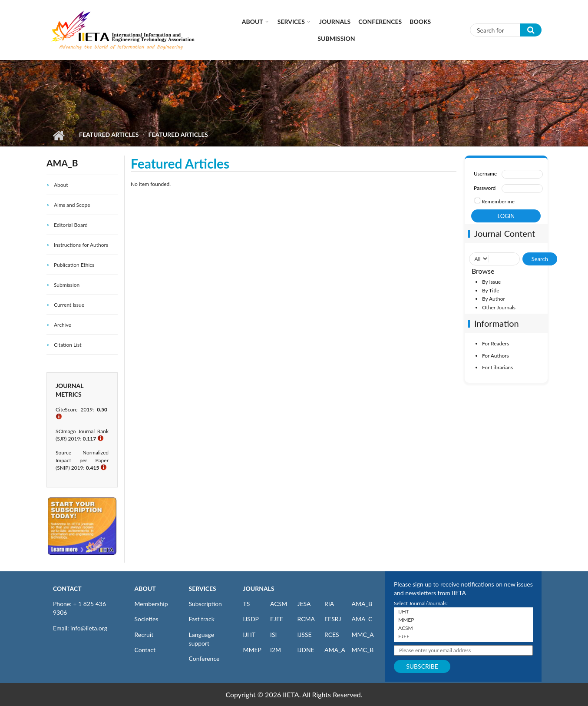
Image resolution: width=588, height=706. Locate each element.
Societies (147, 619)
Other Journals (499, 307)
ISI (273, 635)
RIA (329, 604)
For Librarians (497, 367)
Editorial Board (71, 225)
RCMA (306, 619)
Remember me (498, 201)
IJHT (249, 635)
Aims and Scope (72, 205)
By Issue (491, 282)
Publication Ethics (74, 265)
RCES (332, 635)
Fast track (202, 619)
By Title (491, 290)
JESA (304, 604)
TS (247, 604)
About (253, 22)
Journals (335, 22)
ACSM (279, 604)
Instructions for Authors (81, 245)
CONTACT (67, 588)
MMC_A (363, 635)
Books (420, 22)
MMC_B (363, 650)
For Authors (496, 356)
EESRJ (333, 619)
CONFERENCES (380, 22)
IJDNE (306, 650)
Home (58, 136)
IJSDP (251, 619)
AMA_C (362, 619)
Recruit (144, 635)
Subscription (205, 604)
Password (485, 188)
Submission (336, 38)
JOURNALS (259, 588)
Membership (151, 604)
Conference (204, 658)
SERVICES (203, 588)
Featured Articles (109, 134)
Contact (145, 650)
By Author (494, 299)
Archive (63, 325)
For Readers (496, 343)
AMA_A (335, 650)
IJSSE (305, 635)
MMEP (253, 650)
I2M (276, 650)
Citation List (68, 345)
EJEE (277, 619)
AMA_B (362, 604)
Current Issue (69, 305)
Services (291, 22)
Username (485, 174)
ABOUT (145, 588)
